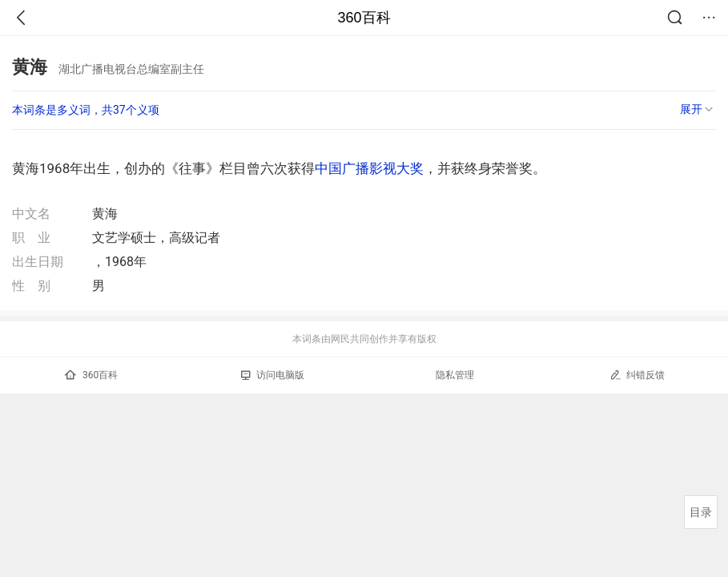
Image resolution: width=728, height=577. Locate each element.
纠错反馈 (637, 375)
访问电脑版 (273, 375)
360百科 (364, 18)
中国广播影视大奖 (369, 168)
